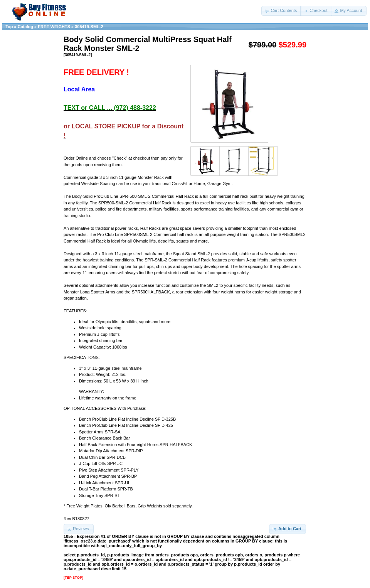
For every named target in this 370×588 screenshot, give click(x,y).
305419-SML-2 (89, 27)
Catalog (25, 27)
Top (9, 27)
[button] (281, 11)
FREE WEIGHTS (54, 27)
